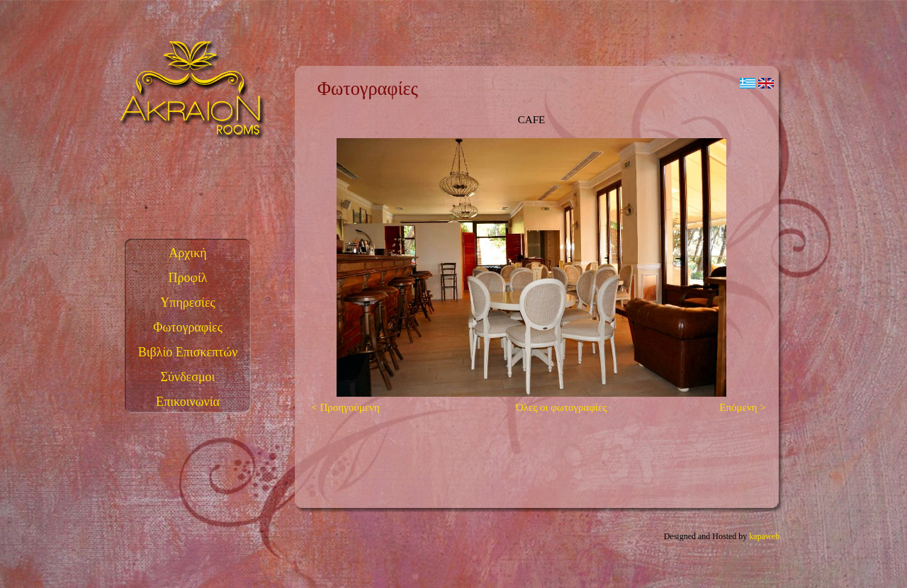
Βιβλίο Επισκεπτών (188, 352)
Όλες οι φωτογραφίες (561, 407)
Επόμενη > (747, 407)
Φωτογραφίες (188, 327)
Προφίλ (188, 278)
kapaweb (764, 536)
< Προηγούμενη (342, 407)
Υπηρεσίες (187, 303)
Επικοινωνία (188, 402)
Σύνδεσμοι (188, 377)
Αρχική (187, 253)
